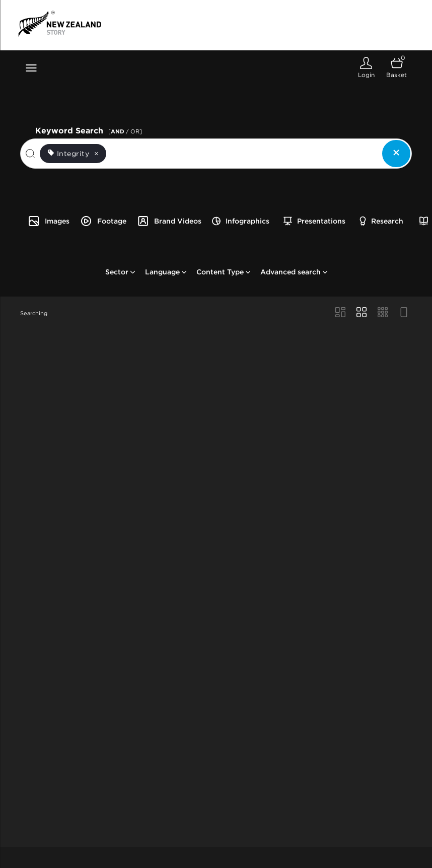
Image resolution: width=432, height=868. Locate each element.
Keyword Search (90, 130)
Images (49, 221)
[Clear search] (396, 154)
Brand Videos (169, 221)
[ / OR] (125, 131)
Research (381, 221)
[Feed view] (404, 313)
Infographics (241, 221)
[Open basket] (397, 68)
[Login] (366, 68)
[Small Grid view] (383, 313)
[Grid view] (362, 313)
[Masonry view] (340, 313)
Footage (103, 221)
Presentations (314, 221)
